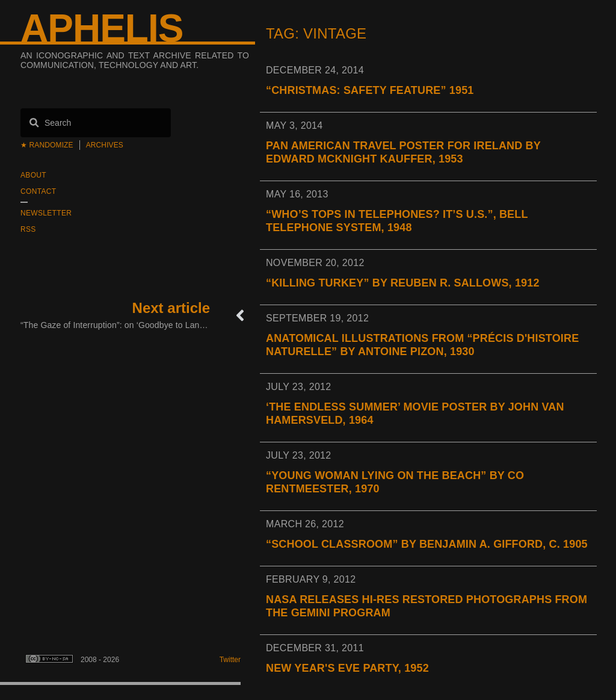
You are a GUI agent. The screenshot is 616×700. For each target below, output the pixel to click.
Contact (38, 191)
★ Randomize (47, 145)
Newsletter (46, 213)
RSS (28, 229)
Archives (105, 145)
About (33, 175)
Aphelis (102, 28)
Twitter (230, 660)
